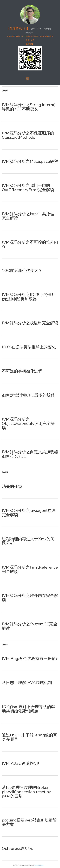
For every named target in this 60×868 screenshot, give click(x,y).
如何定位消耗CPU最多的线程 (28, 395)
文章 (33, 29)
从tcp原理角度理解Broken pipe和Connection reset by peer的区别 (26, 792)
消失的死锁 (12, 487)
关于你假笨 (29, 33)
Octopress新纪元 (17, 849)
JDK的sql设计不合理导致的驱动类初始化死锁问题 (28, 709)
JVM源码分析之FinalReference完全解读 (30, 569)
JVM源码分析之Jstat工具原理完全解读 (28, 216)
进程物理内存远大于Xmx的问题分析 (28, 541)
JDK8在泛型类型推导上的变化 (29, 347)
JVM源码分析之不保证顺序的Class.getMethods (28, 135)
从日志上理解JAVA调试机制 (27, 683)
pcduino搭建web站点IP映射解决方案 (29, 822)
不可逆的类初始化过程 (22, 371)
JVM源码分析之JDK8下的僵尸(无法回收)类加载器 (29, 297)
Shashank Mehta (39, 865)
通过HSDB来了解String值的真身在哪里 (29, 737)
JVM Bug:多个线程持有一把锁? (30, 659)
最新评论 (47, 29)
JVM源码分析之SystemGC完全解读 (30, 626)
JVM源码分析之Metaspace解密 (30, 161)
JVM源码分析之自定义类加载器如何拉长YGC (30, 454)
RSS (27, 79)
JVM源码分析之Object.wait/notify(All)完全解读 (28, 424)
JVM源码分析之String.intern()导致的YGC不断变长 (29, 107)
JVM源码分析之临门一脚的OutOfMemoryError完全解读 (28, 188)
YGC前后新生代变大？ (22, 271)
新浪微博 (32, 79)
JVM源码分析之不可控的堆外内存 (30, 244)
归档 (39, 29)
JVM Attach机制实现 (20, 763)
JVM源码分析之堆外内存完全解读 (30, 598)
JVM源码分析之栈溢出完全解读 (30, 323)
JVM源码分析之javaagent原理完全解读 (29, 513)
